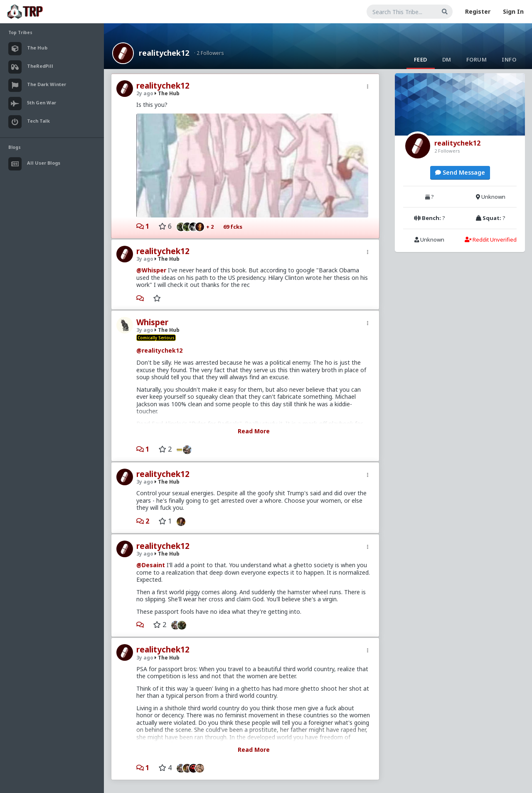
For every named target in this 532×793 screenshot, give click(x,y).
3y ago (145, 259)
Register (478, 11)
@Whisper (151, 270)
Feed (421, 59)
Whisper (152, 322)
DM (447, 59)
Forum (477, 59)
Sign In (513, 11)
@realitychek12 (159, 350)
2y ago (145, 93)
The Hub (167, 93)
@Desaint (151, 565)
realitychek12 (164, 53)
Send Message (460, 172)
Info (509, 59)
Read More (254, 431)
